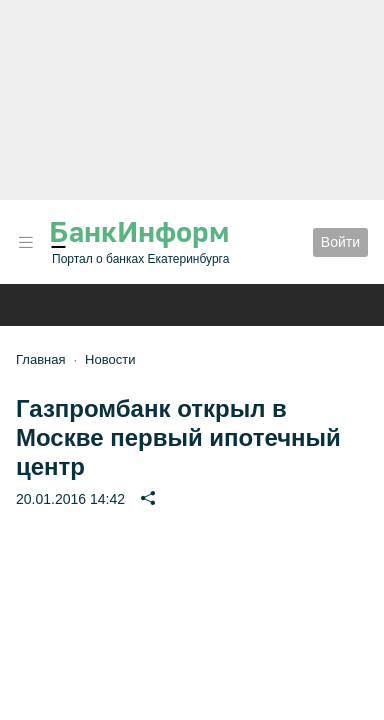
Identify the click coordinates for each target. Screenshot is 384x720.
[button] (26, 242)
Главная (40, 359)
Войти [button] (340, 242)
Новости (110, 359)
